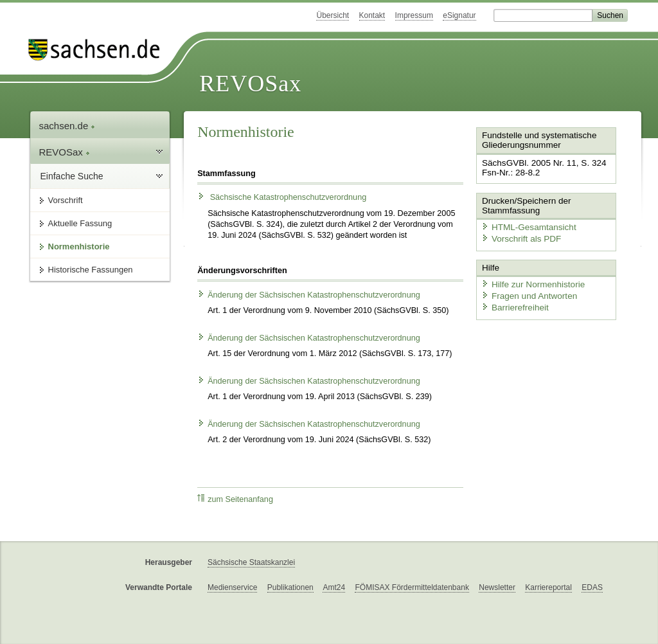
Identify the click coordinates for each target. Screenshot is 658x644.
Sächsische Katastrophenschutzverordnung (282, 197)
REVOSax (250, 84)
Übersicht (333, 15)
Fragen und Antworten (526, 293)
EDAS (592, 587)
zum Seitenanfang (235, 499)
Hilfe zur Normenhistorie (530, 281)
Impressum (414, 15)
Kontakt (372, 15)
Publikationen (290, 587)
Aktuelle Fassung (80, 223)
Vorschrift (66, 200)
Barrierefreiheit (513, 304)
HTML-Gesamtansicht (526, 225)
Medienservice (232, 587)
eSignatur (459, 15)
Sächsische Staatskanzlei (251, 562)
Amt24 (334, 587)
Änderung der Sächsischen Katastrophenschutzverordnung (309, 295)
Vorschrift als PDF (519, 237)
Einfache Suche (72, 176)
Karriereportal (548, 587)
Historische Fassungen (91, 270)
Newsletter (497, 587)
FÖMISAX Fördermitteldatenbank (412, 587)
